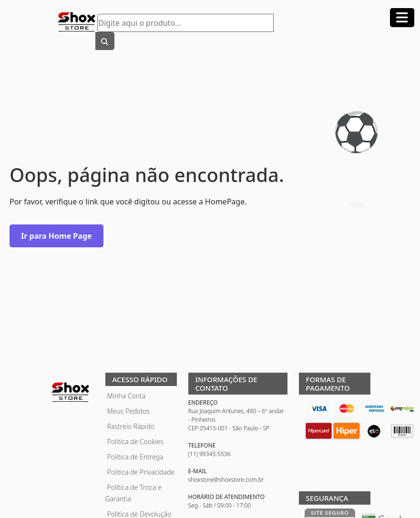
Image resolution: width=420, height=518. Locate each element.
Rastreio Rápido (131, 426)
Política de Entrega (135, 457)
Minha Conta (127, 396)
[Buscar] (105, 41)
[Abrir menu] (402, 18)
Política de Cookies (135, 442)
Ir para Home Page (56, 236)
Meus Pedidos (128, 411)
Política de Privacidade (141, 472)
